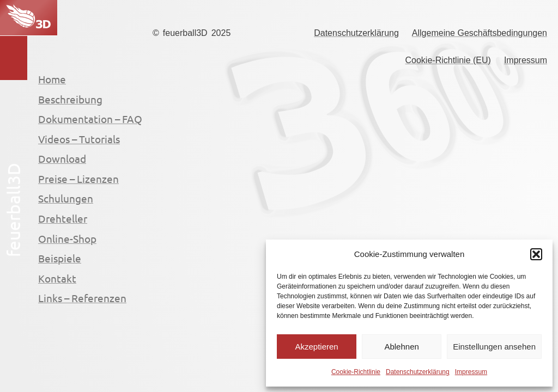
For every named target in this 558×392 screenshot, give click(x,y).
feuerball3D (185, 33)
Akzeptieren (316, 347)
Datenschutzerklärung (418, 372)
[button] (536, 254)
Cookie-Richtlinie (356, 372)
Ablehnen (401, 347)
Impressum (471, 372)
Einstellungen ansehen (494, 347)
